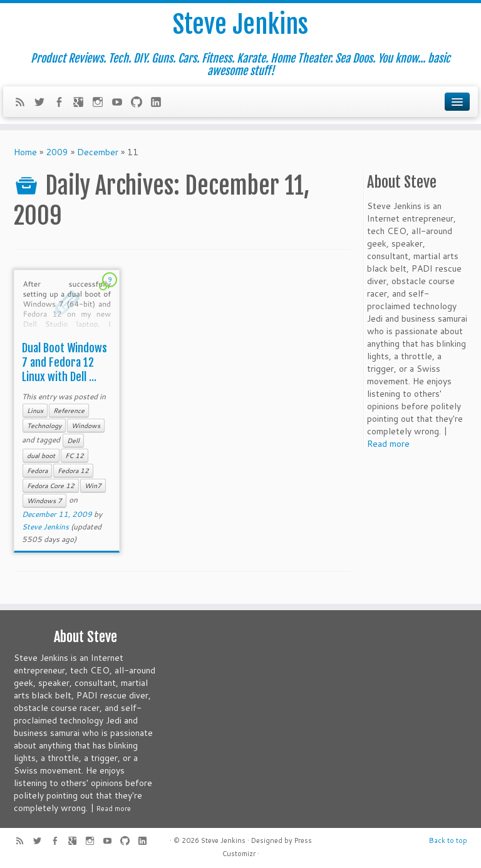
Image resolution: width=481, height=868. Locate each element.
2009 (57, 152)
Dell (73, 441)
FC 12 (75, 456)
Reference (69, 411)
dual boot (41, 456)
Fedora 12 (73, 471)
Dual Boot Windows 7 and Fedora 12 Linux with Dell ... (65, 362)
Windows (86, 426)
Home (25, 152)
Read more (388, 444)
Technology (44, 426)
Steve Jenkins (240, 24)
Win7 (93, 486)
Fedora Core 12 (51, 486)
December (98, 152)
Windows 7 (44, 501)
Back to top (448, 840)
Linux (35, 411)
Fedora (37, 471)
